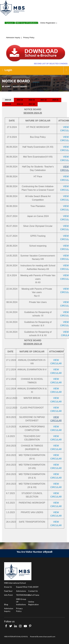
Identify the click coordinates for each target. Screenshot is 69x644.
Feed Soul (8, 591)
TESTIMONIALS (22, 595)
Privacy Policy (29, 38)
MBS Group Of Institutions (27, 23)
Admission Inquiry (14, 38)
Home (6, 87)
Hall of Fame (34, 595)
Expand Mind (22, 587)
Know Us (8, 587)
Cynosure (10, 23)
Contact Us (33, 591)
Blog (6, 604)
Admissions (21, 591)
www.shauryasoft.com (47, 637)
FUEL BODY (33, 587)
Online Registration (48, 23)
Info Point (8, 595)
